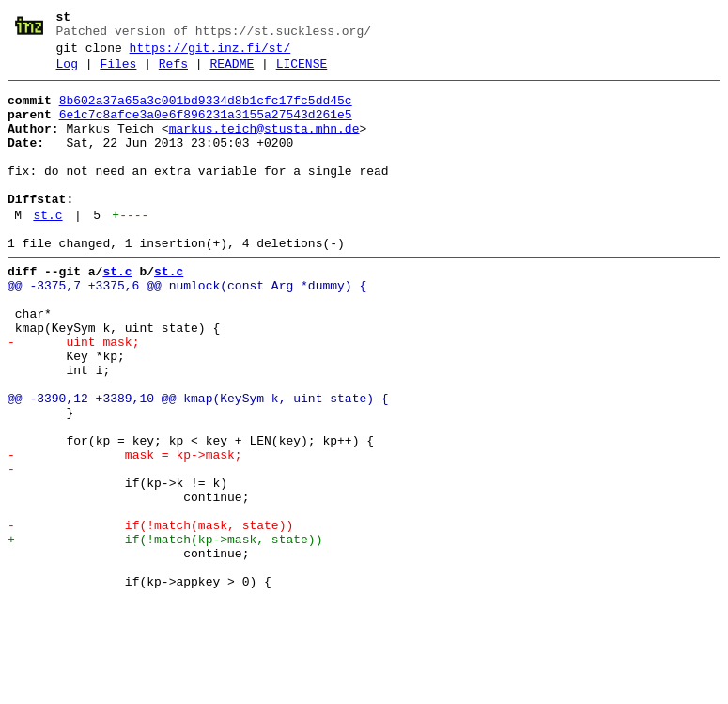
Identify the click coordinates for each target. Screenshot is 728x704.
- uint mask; (73, 396)
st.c (47, 249)
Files (118, 72)
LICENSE (302, 72)
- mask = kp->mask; (125, 531)
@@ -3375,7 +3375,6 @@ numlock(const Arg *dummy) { (187, 328)
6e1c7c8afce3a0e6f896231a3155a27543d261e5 (206, 129)
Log (67, 72)
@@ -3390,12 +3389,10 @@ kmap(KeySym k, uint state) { (198, 463)
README (232, 72)
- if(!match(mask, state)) (150, 616)
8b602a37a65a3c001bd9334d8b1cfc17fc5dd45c (206, 112)
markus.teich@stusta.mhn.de (264, 146)
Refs (173, 72)
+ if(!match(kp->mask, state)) (165, 633)
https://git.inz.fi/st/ (210, 54)
